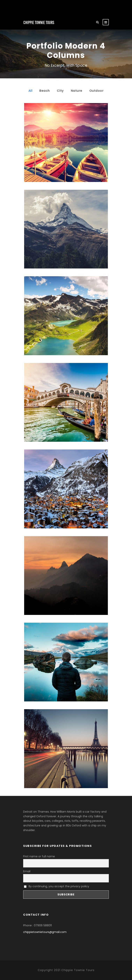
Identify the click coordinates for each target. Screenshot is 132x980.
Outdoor (97, 91)
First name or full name (39, 856)
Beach (45, 91)
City (60, 91)
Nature (77, 91)
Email (27, 871)
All (30, 91)
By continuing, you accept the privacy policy (57, 886)
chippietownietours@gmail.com (45, 932)
